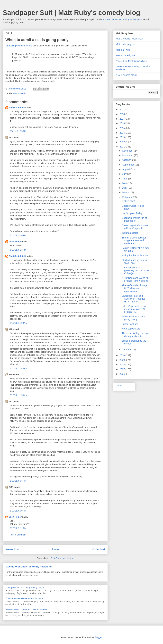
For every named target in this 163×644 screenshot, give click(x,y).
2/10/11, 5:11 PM (18, 528)
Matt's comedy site (126, 55)
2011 (123, 147)
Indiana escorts (130, 233)
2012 (123, 142)
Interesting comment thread (19, 46)
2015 (123, 128)
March (126, 192)
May (125, 183)
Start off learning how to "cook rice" (134, 262)
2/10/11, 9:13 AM (18, 250)
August (126, 169)
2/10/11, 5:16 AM (18, 235)
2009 (123, 360)
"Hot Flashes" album (127, 75)
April (125, 188)
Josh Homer (15, 242)
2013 (123, 137)
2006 (123, 374)
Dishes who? (129, 201)
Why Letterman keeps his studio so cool (25, 598)
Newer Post (12, 549)
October (127, 160)
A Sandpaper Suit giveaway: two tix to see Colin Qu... (136, 270)
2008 (123, 365)
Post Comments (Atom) (62, 558)
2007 (123, 369)
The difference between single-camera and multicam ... (134, 241)
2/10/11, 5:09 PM (18, 511)
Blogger (98, 637)
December (128, 151)
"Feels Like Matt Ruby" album (131, 61)
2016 (123, 123)
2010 (123, 355)
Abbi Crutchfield (17, 108)
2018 (123, 114)
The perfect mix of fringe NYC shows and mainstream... (135, 288)
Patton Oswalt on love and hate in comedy (26, 609)
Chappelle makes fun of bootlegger (134, 219)
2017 (123, 119)
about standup (20, 93)
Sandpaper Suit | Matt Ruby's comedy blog (71, 13)
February (127, 197)
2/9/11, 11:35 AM (18, 131)
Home (56, 549)
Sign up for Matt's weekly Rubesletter (123, 20)
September (128, 165)
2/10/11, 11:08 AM (19, 323)
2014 (123, 133)
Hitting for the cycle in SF (135, 255)
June (125, 179)
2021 (123, 110)
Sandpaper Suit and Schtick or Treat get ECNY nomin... (133, 299)
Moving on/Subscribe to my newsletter (29, 567)
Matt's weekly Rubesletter (129, 39)
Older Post (99, 549)
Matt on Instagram (125, 44)
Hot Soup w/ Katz (131, 329)
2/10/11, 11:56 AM (19, 395)
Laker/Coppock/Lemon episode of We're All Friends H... (134, 309)
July (125, 174)
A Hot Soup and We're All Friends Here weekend (135, 279)
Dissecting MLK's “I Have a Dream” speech (135, 227)
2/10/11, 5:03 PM (18, 481)
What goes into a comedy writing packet (25, 587)
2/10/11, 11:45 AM (19, 368)
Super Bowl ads (130, 324)
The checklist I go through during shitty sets (135, 335)
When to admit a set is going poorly (134, 318)
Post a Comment (18, 535)
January (127, 350)
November (128, 155)
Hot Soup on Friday (132, 213)
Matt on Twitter (124, 50)
